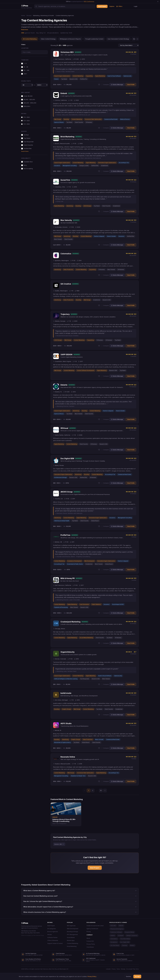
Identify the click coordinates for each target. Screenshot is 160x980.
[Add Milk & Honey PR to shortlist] (99, 613)
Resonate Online (68, 757)
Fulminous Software (116, 932)
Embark (64, 93)
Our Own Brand (115, 945)
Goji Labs (113, 926)
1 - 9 (24, 63)
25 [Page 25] (101, 790)
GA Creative (66, 284)
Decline (128, 976)
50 (25, 923)
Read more (25, 30)
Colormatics (66, 254)
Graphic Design (67, 709)
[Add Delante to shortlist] (99, 419)
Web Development (89, 561)
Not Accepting (27, 169)
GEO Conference (89, 1)
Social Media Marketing (86, 638)
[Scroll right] (137, 39)
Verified (25, 135)
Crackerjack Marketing (70, 622)
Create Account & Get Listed (95, 926)
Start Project (102, 6)
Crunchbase (90, 947)
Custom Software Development (86, 370)
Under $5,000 (27, 96)
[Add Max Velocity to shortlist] (99, 245)
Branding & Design (72, 932)
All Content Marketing (30, 39)
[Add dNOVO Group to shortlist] (99, 526)
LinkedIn (108, 969)
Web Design (58, 119)
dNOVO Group (67, 492)
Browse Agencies (53, 932)
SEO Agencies (71, 926)
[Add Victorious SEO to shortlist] (99, 85)
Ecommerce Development (75, 561)
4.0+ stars (26, 121)
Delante (64, 385)
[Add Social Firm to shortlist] (99, 211)
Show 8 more (25, 151)
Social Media (71, 937)
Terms (118, 969)
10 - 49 (25, 67)
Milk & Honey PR (68, 578)
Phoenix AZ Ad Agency (117, 929)
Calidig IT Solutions (132, 936)
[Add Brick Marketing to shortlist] (99, 171)
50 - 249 (25, 70)
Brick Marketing (67, 137)
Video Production (68, 270)
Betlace (132, 945)
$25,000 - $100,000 (29, 103)
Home (23, 15)
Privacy (114, 969)
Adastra (121, 926)
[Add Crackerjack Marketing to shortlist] (99, 643)
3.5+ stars (26, 124)
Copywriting (89, 76)
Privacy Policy (91, 944)
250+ (24, 74)
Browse (29, 15)
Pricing (89, 932)
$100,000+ (26, 106)
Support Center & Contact (55, 943)
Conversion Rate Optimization (93, 119)
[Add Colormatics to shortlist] (99, 275)
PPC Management (72, 935)
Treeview (125, 945)
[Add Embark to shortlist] (99, 128)
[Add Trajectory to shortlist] (99, 346)
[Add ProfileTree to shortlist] (99, 570)
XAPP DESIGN (66, 355)
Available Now (27, 162)
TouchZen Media (125, 939)
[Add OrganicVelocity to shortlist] (99, 684)
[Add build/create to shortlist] (99, 715)
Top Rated (26, 138)
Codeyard (121, 936)
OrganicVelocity (67, 652)
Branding (66, 119)
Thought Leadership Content (94, 39)
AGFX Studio (66, 723)
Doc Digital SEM (67, 459)
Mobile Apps (71, 940)
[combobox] (34, 52)
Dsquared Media (129, 932)
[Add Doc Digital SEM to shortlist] (99, 483)
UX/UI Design (87, 206)
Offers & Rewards (53, 940)
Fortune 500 (90, 941)
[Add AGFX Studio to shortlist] (99, 748)
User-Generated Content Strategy (118, 39)
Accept (137, 976)
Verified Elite (26, 149)
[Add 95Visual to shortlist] (99, 450)
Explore (112, 6)
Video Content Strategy (48, 39)
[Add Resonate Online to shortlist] (99, 781)
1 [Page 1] (89, 790)
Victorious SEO (67, 52)
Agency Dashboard (92, 929)
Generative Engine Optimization (107, 163)
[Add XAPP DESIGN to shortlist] (99, 376)
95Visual (64, 428)
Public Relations (96, 604)
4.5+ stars (26, 117)
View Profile (131, 85)
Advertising (70, 206)
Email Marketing (72, 946)
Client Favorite (27, 145)
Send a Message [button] (117, 85)
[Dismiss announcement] (158, 2)
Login (136, 6)
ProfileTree (65, 535)
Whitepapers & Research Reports (70, 39)
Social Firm (65, 180)
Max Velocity (66, 220)
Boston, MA (59, 844)
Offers (119, 6)
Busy (24, 165)
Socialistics (114, 942)
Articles (50, 935)
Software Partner (52, 937)
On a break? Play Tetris (132, 969)
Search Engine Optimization (62, 76)
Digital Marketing (100, 76)
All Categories (52, 929)
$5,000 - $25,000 (28, 100)
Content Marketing (78, 76)
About (88, 938)
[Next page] (105, 790)
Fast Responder (27, 142)
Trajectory (65, 314)
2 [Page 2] (93, 790)
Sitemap (123, 969)
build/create (66, 693)
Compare (105, 85)
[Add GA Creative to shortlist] (99, 305)
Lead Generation (84, 604)
